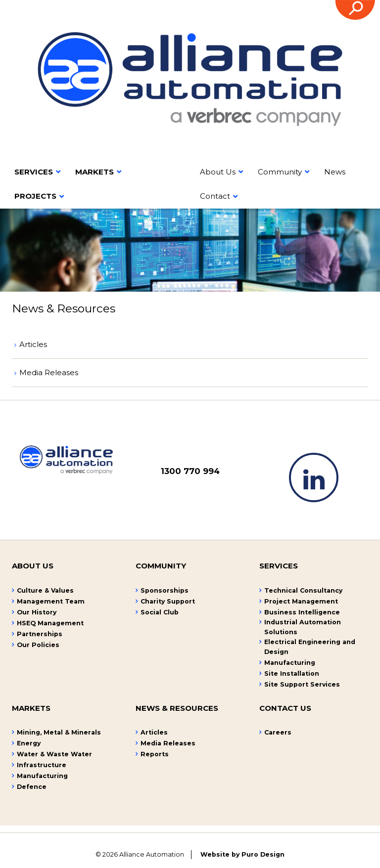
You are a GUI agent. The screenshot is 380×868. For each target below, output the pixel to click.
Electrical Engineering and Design (310, 647)
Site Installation (292, 673)
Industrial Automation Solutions (303, 627)
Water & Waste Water (54, 754)
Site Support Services (302, 684)
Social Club (160, 612)
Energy (29, 743)
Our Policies (38, 645)
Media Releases (49, 372)
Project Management (301, 601)
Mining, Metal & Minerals (59, 732)
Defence (32, 787)
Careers (278, 732)
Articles (33, 344)
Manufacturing (290, 663)
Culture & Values (45, 590)
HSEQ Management (50, 623)
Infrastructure (42, 765)
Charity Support (168, 601)
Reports (155, 754)
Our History (37, 612)
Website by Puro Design (242, 854)
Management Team (51, 601)
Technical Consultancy (303, 590)
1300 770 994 (190, 471)
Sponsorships (165, 590)
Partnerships (40, 634)
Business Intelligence (302, 612)
